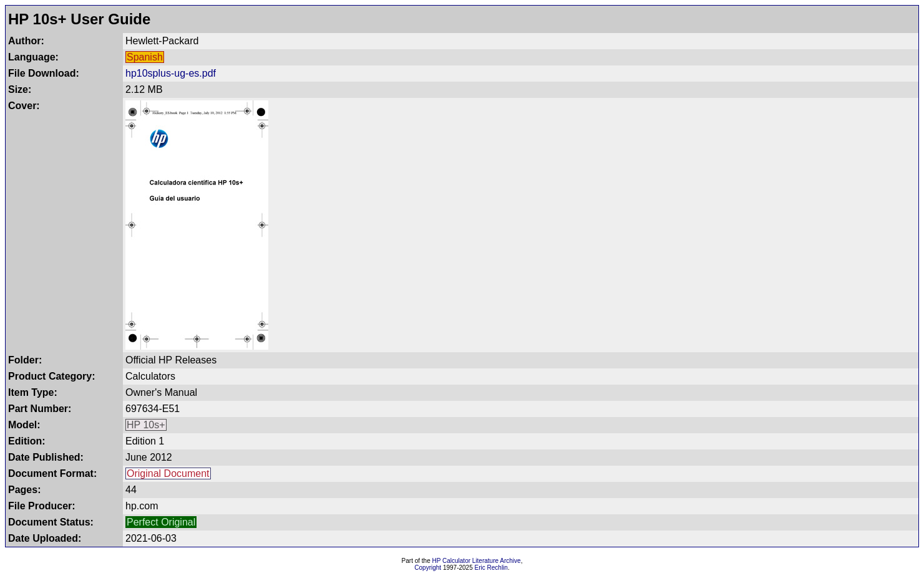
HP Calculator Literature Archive (477, 561)
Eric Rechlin (491, 568)
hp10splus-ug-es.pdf (171, 73)
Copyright (428, 568)
